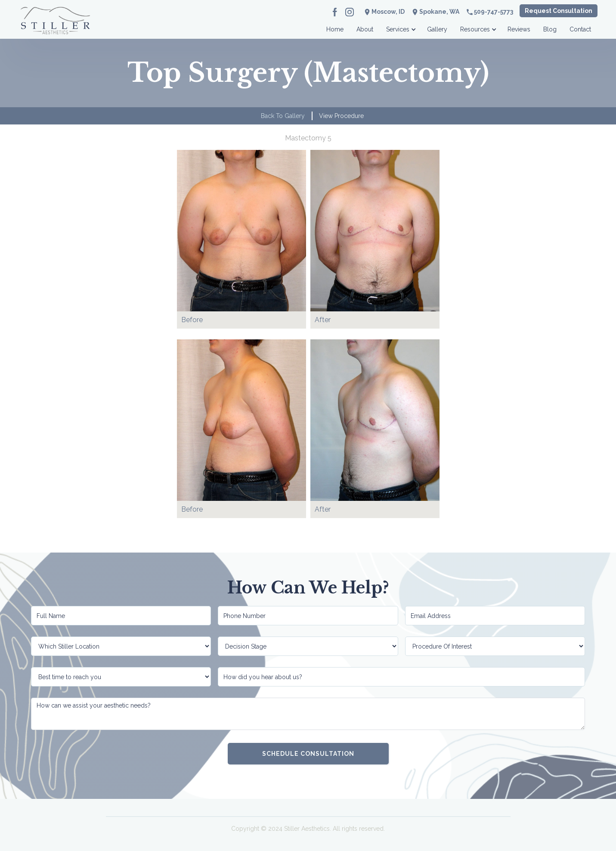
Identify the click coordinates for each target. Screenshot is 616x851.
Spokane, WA (439, 12)
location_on (415, 12)
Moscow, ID (388, 12)
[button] (400, 27)
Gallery (437, 29)
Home (335, 29)
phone (470, 12)
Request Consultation (559, 11)
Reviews (519, 29)
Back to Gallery (283, 116)
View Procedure (341, 116)
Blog (550, 29)
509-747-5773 (494, 12)
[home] (56, 27)
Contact (580, 29)
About (365, 29)
